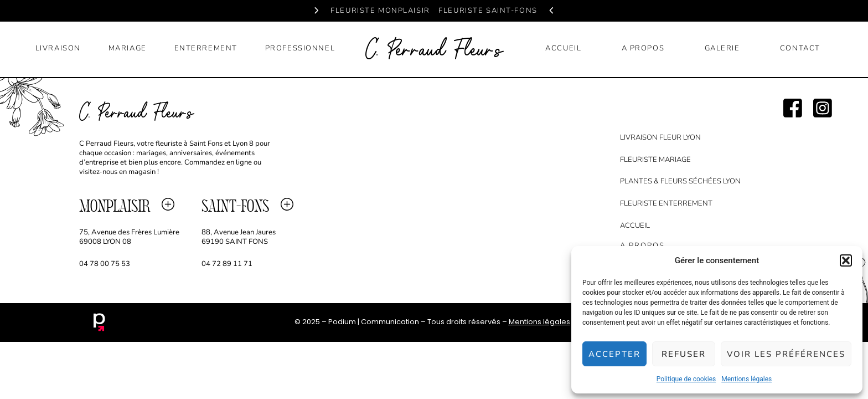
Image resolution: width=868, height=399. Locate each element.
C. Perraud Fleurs (434, 51)
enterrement (206, 48)
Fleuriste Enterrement (666, 203)
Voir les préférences (786, 354)
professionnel (300, 48)
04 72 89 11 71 (228, 264)
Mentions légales (746, 379)
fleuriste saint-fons (488, 11)
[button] (846, 260)
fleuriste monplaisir (380, 11)
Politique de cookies (686, 379)
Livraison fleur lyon (660, 137)
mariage (128, 48)
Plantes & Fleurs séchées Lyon (680, 181)
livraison (58, 48)
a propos (643, 48)
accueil (563, 48)
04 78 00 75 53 (105, 264)
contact (800, 48)
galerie (722, 48)
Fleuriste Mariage (655, 160)
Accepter (614, 354)
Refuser (684, 354)
